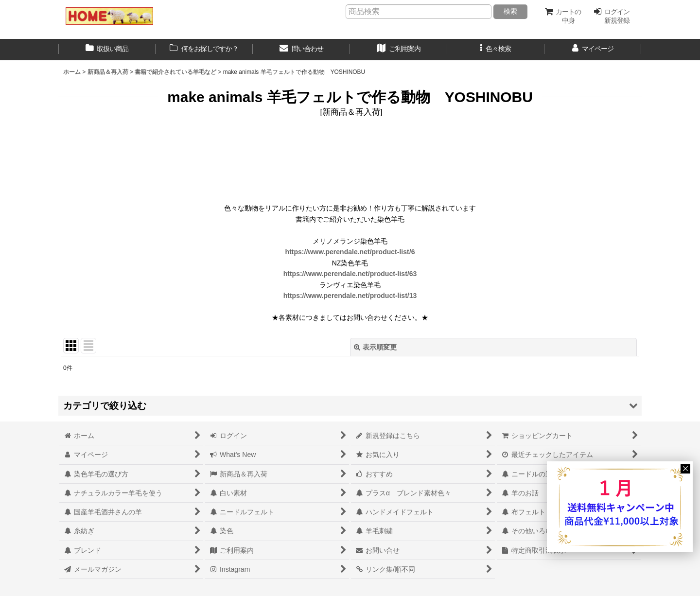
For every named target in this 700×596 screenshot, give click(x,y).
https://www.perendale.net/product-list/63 (350, 274)
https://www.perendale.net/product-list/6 (350, 252)
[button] (496, 50)
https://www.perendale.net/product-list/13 (350, 296)
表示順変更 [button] (375, 347)
